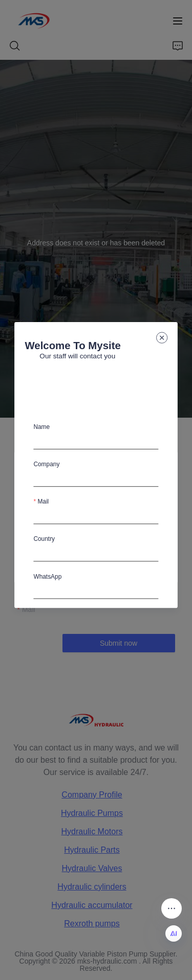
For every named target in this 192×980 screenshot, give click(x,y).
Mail (44, 502)
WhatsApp (48, 576)
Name (42, 427)
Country (45, 539)
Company (47, 464)
